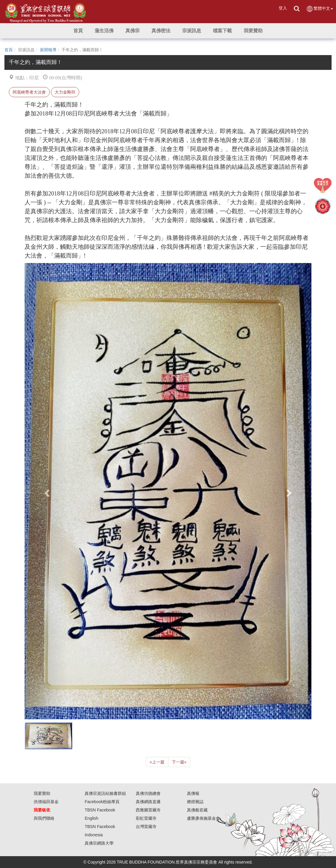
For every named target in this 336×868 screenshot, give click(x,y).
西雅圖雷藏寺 (148, 810)
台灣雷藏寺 (146, 827)
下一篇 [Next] (179, 762)
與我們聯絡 (44, 818)
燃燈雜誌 (195, 802)
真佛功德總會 (148, 793)
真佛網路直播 (148, 802)
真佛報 (193, 793)
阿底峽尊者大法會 (29, 92)
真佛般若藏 (197, 810)
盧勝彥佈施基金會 (203, 818)
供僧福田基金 (46, 802)
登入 (283, 8)
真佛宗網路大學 (99, 843)
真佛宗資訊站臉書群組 (105, 793)
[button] (104, 31)
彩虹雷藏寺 (146, 818)
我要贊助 (42, 793)
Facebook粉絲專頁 (102, 802)
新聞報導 (48, 50)
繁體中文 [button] (320, 9)
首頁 (9, 50)
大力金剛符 (65, 92)
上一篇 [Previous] (157, 762)
